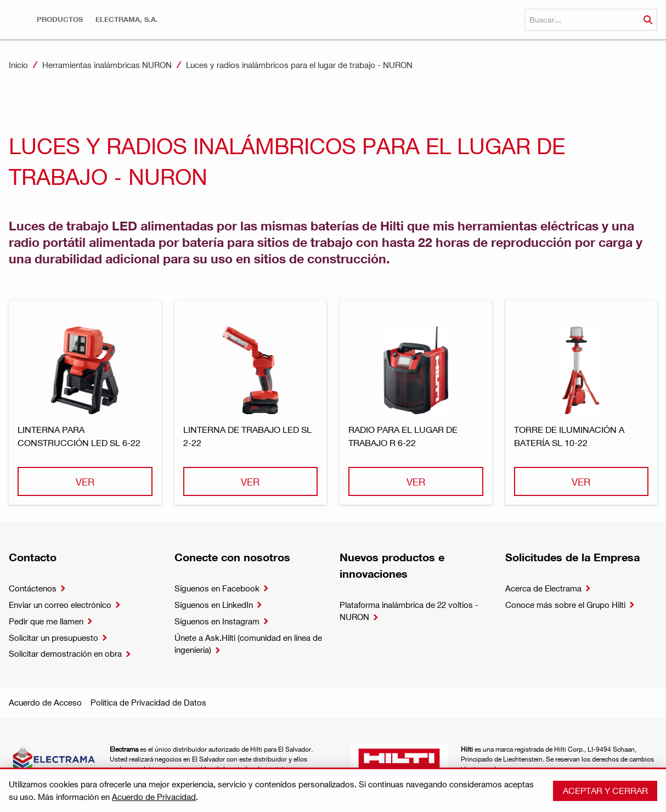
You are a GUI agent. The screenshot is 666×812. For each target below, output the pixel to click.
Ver (85, 481)
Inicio (18, 65)
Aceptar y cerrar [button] (605, 790)
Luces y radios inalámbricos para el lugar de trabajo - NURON (299, 65)
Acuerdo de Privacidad (154, 797)
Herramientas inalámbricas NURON (107, 65)
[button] (60, 19)
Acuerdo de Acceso (45, 702)
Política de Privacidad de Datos (148, 702)
